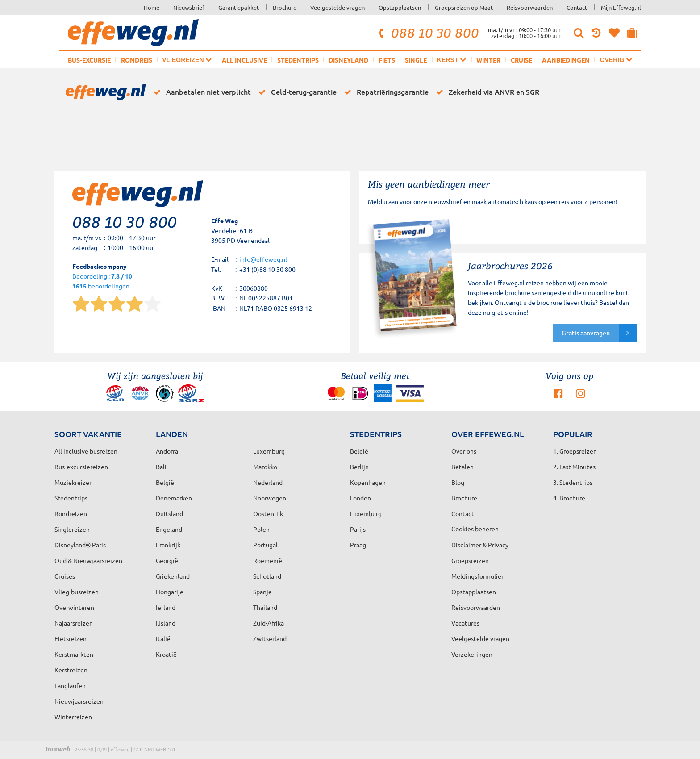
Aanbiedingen (566, 60)
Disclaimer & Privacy (480, 545)
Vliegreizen (187, 60)
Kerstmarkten (74, 654)
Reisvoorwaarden (530, 7)
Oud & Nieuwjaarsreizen (88, 560)
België (165, 482)
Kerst (452, 60)
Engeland (169, 529)
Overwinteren (74, 607)
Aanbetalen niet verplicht (201, 92)
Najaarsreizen (74, 623)
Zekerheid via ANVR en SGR (486, 92)
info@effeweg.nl (263, 259)
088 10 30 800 (428, 33)
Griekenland (173, 576)
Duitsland (169, 513)
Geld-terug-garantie (296, 92)
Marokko (265, 467)
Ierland (166, 607)
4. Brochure (569, 498)
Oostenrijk (268, 513)
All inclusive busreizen (86, 451)
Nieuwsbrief (189, 7)
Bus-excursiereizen (81, 467)
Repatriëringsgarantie (385, 92)
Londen (360, 498)
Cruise (521, 60)
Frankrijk (168, 545)
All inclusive (244, 60)
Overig (616, 60)
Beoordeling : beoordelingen (102, 281)
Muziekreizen (74, 482)
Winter (488, 60)
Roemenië (268, 560)
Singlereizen (72, 529)
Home (152, 7)
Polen (261, 529)
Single (416, 60)
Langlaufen (70, 685)
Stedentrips (298, 60)
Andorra (167, 451)
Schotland (267, 576)
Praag (358, 545)
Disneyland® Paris (80, 545)
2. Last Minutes (574, 467)
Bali (161, 467)
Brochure (285, 7)
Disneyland (348, 60)
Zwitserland (270, 638)
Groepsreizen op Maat (464, 7)
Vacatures (465, 623)
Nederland (268, 482)
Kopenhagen (368, 482)
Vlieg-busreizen (77, 592)
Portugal (265, 545)
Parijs (358, 529)
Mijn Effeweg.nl (621, 7)
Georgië (167, 560)
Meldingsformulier (477, 576)
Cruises (65, 576)
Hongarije (170, 592)
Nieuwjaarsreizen (79, 701)
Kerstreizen (71, 670)
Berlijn (359, 467)
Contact (577, 7)
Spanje (262, 592)
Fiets (387, 60)
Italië (163, 638)
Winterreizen (73, 717)
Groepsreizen (470, 560)
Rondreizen (71, 513)
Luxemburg (366, 513)
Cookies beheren (475, 529)
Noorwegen (270, 498)
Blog (458, 482)
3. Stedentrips (573, 482)
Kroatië (166, 654)
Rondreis (137, 60)
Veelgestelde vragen (337, 7)
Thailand (265, 607)
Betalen (462, 467)
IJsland (166, 623)
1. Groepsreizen (575, 451)
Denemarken (174, 498)
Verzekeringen (472, 654)
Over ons (464, 451)
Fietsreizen (71, 638)
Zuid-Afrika (269, 623)
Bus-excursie (89, 60)
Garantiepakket (239, 7)
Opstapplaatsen (400, 7)
